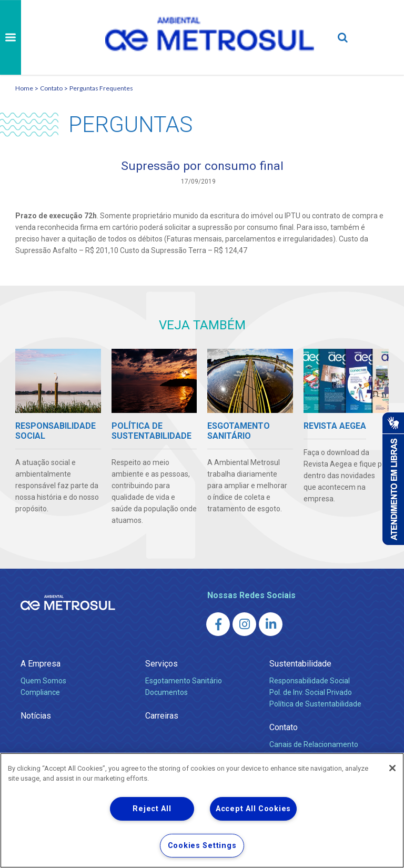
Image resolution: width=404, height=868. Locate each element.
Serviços (161, 664)
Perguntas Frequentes (101, 88)
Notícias (36, 716)
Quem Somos (43, 681)
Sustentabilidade (300, 664)
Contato (51, 88)
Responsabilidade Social (310, 681)
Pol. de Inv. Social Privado (311, 693)
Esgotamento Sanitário (184, 681)
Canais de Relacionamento (314, 745)
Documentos (166, 693)
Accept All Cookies (253, 809)
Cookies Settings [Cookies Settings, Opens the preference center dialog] (202, 846)
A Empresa (41, 664)
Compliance (40, 693)
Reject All (152, 809)
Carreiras (162, 716)
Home (24, 88)
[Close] (392, 768)
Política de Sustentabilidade (315, 704)
